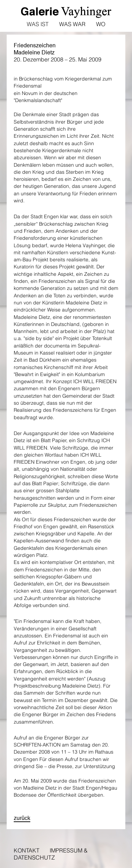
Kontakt (27, 850)
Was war (72, 24)
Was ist (38, 24)
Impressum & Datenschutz (51, 854)
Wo (101, 24)
